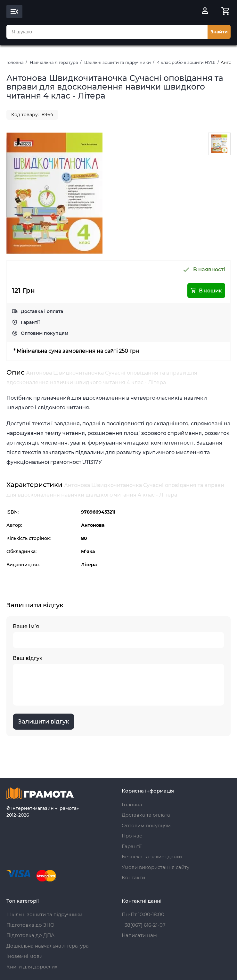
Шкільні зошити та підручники (118, 62)
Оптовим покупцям (45, 333)
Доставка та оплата (146, 815)
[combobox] (107, 32)
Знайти (219, 32)
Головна (15, 62)
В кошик (206, 291)
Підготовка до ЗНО (30, 925)
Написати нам (139, 935)
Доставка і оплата (42, 311)
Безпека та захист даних (152, 857)
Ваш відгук (118, 680)
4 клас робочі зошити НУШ (186, 62)
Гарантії (30, 322)
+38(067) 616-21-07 (144, 925)
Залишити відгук (44, 722)
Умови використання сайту (155, 867)
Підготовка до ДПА (30, 935)
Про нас (132, 836)
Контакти (133, 877)
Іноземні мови (25, 956)
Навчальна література (54, 62)
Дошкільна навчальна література (48, 946)
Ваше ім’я (118, 636)
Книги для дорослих (32, 967)
